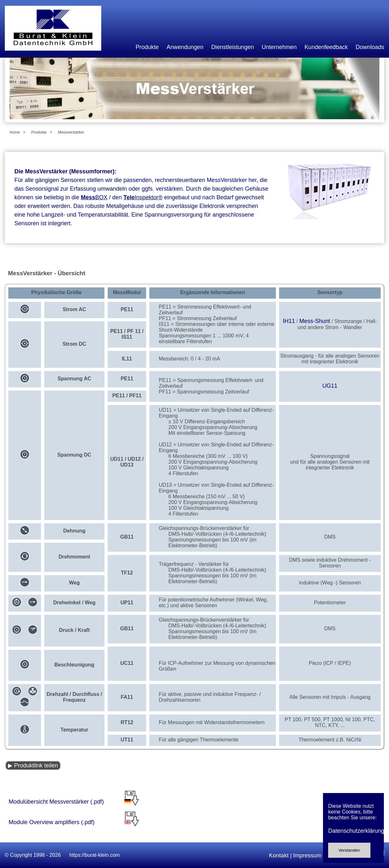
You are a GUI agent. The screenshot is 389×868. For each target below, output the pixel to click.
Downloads (370, 47)
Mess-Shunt (315, 321)
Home (15, 132)
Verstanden (349, 850)
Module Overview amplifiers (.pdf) (66, 822)
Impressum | (309, 856)
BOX (94, 197)
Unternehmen (279, 47)
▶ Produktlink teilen (33, 765)
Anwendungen (185, 47)
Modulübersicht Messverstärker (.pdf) (56, 802)
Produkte (147, 47)
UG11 (330, 386)
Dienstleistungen (232, 47)
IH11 (289, 321)
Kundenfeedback (326, 47)
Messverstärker (71, 132)
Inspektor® (143, 197)
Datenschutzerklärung (353, 831)
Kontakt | (280, 856)
